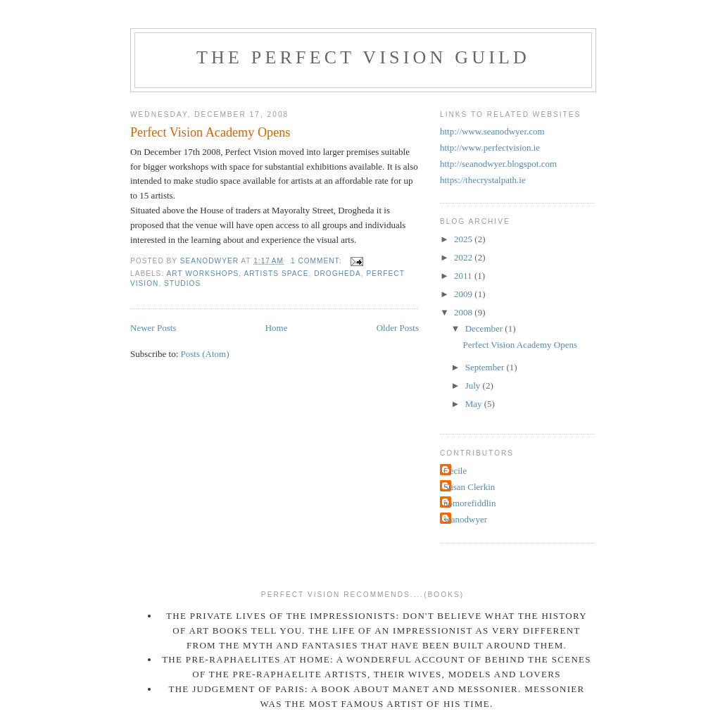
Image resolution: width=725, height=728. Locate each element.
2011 (464, 276)
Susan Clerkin (469, 487)
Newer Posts (153, 328)
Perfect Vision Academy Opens (210, 132)
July (474, 385)
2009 (464, 294)
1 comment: (317, 261)
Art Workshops (202, 274)
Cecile (455, 471)
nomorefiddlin (469, 503)
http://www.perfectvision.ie (490, 148)
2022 (464, 257)
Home (277, 328)
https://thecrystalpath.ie (483, 180)
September (486, 367)
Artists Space (276, 274)
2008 (464, 312)
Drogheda (338, 274)
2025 (464, 239)
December (485, 328)
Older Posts (398, 328)
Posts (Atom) (205, 354)
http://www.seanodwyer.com (492, 131)
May (475, 404)
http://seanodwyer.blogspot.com (498, 164)
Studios (182, 283)
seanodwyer (465, 519)
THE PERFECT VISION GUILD (363, 57)
